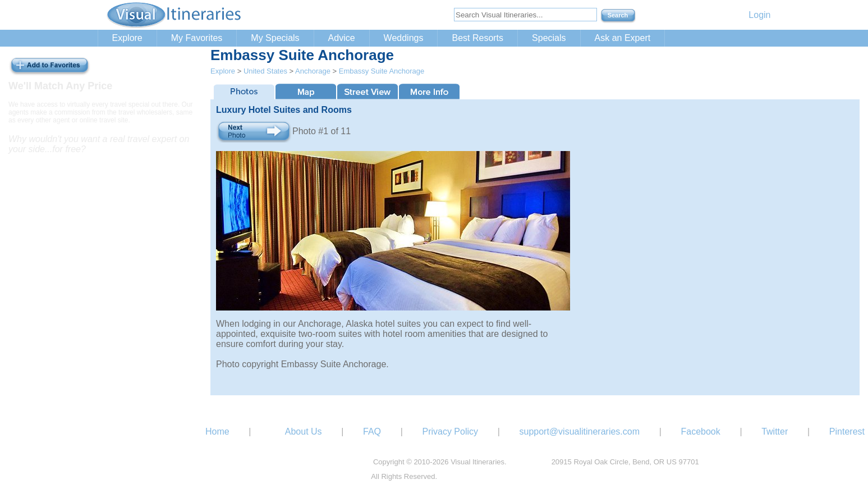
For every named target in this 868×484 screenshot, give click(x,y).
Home (217, 432)
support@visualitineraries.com (579, 432)
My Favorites (197, 38)
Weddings (404, 38)
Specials (549, 38)
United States (265, 71)
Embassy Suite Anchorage (382, 71)
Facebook (700, 432)
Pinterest (847, 432)
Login (759, 15)
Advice (342, 38)
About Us (304, 432)
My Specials (275, 38)
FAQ (372, 432)
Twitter (775, 432)
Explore (127, 38)
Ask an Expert (623, 38)
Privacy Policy (450, 432)
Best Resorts (477, 38)
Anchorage (313, 71)
